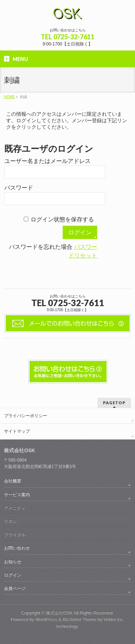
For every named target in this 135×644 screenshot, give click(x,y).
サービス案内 (17, 495)
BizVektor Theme (80, 619)
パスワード (19, 188)
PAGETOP (114, 403)
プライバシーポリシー (26, 416)
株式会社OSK (59, 613)
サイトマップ (17, 431)
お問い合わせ (17, 548)
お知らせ (13, 562)
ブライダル (15, 535)
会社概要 (13, 481)
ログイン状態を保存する (62, 219)
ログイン (13, 575)
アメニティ (15, 508)
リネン (10, 521)
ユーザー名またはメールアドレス (48, 161)
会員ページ (15, 588)
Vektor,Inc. (114, 619)
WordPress (46, 619)
